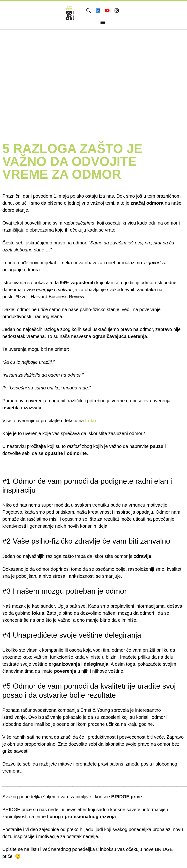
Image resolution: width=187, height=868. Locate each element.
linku (91, 420)
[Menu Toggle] (103, 22)
